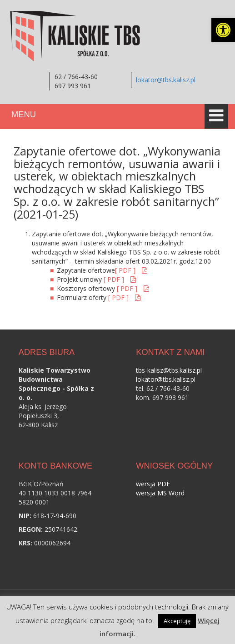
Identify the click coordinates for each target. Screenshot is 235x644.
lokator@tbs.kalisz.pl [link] (166, 80)
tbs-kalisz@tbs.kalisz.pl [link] (169, 370)
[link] (223, 30)
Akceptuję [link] (177, 621)
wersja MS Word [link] (160, 493)
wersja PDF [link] (153, 484)
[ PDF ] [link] (126, 270)
